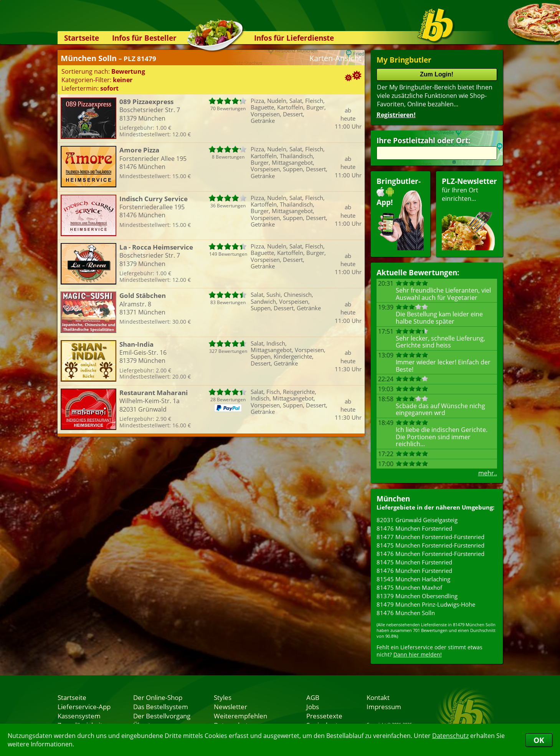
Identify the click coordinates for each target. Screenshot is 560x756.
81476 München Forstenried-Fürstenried (430, 554)
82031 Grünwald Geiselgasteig (417, 520)
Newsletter (230, 706)
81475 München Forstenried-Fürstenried (430, 545)
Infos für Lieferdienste (294, 38)
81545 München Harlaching (413, 579)
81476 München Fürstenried (414, 571)
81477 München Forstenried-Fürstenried (430, 537)
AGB (313, 697)
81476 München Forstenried (414, 528)
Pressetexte (324, 716)
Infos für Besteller (144, 38)
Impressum (384, 706)
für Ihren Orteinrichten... (469, 213)
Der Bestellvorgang (162, 716)
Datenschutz (450, 736)
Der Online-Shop (158, 697)
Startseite (82, 38)
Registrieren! (396, 115)
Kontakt (378, 697)
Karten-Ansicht (335, 58)
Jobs (313, 706)
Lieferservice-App (84, 706)
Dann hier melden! (418, 654)
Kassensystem (79, 716)
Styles (223, 697)
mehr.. (488, 473)
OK (539, 740)
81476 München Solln (406, 613)
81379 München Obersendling (417, 596)
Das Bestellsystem (161, 706)
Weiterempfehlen (240, 716)
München (393, 499)
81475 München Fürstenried (414, 562)
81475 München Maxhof (409, 587)
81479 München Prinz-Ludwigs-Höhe (426, 604)
